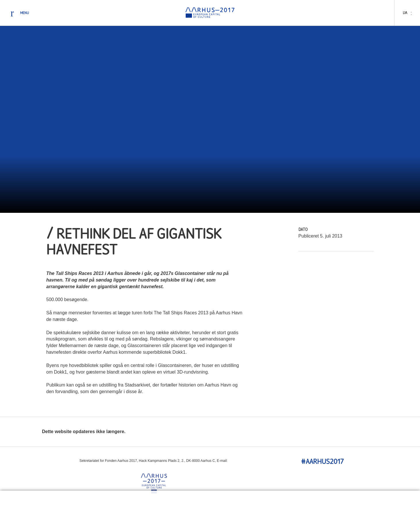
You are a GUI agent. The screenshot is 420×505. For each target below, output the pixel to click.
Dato (303, 230)
